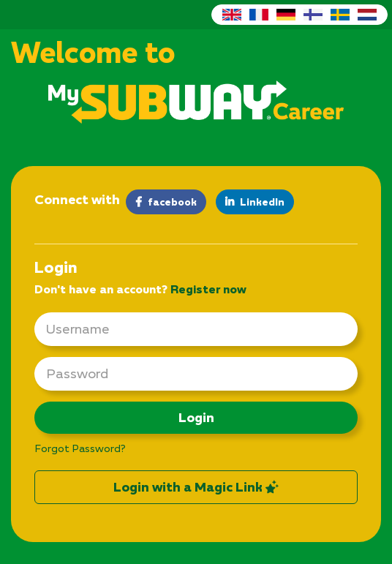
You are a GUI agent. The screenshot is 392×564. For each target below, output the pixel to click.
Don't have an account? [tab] (140, 289)
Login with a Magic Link (196, 487)
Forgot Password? (80, 448)
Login (196, 417)
